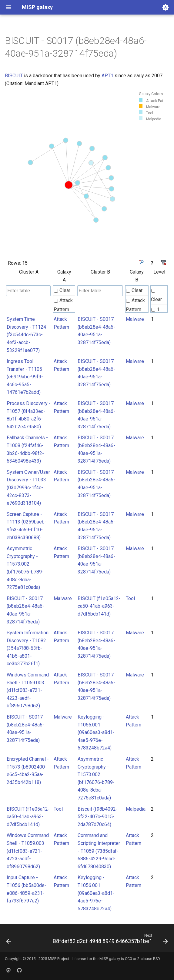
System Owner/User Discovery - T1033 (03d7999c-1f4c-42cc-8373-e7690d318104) (28, 488)
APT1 (107, 76)
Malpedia (136, 809)
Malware (135, 319)
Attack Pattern (63, 305)
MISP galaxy (110, 959)
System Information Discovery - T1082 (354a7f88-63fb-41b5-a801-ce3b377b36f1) (28, 648)
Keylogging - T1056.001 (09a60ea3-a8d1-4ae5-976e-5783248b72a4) (96, 732)
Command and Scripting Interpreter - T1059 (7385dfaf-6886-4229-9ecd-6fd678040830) (99, 851)
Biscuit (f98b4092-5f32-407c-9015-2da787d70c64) (98, 817)
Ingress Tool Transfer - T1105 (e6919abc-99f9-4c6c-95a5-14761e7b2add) (25, 377)
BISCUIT (14, 76)
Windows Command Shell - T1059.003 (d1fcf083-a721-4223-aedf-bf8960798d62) (28, 690)
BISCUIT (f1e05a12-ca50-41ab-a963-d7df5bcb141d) (99, 606)
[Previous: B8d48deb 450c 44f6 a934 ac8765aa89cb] (9, 940)
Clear (62, 290)
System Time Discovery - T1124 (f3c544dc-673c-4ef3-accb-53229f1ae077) (26, 335)
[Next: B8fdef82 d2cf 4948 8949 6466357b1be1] (110, 940)
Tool (130, 598)
